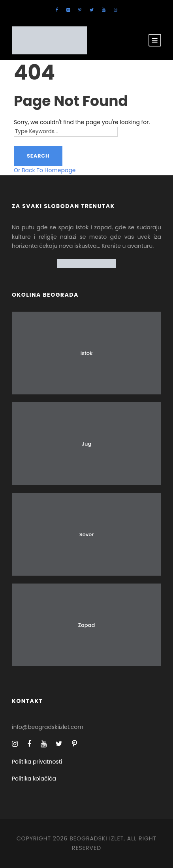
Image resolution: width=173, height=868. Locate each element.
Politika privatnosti (37, 762)
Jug (87, 444)
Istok (87, 353)
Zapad (87, 625)
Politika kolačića (34, 779)
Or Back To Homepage (45, 170)
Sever (86, 534)
